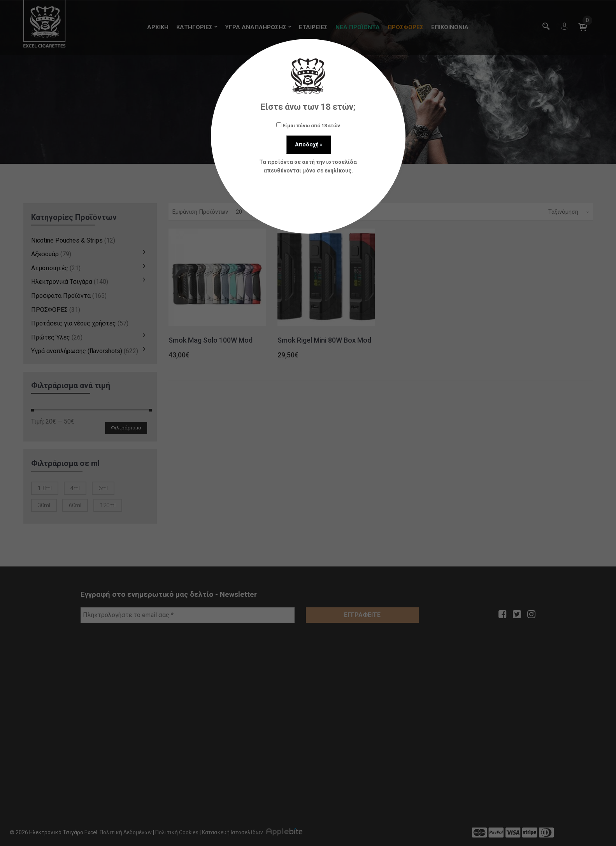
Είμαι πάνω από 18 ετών (308, 125)
